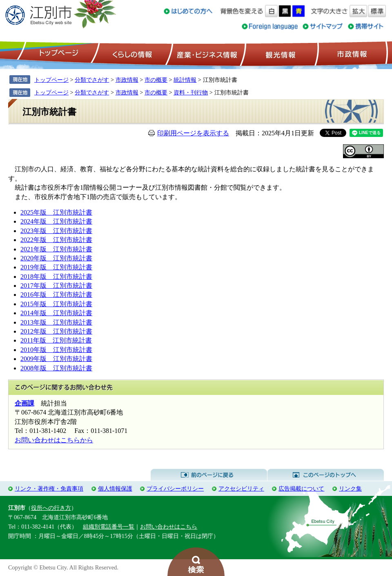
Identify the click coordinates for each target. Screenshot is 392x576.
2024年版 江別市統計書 (56, 221)
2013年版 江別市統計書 (56, 322)
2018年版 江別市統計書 (56, 277)
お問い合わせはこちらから (54, 440)
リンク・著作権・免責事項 (49, 489)
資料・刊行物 (191, 92)
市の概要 (156, 80)
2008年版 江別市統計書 (56, 368)
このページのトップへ (326, 475)
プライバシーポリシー (175, 489)
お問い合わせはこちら (169, 527)
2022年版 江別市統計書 (56, 240)
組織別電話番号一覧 (109, 527)
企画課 (24, 403)
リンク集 (350, 489)
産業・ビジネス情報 (205, 54)
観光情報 (280, 54)
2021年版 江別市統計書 (56, 249)
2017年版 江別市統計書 (56, 286)
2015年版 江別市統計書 (56, 304)
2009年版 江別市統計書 (56, 359)
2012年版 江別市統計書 (56, 331)
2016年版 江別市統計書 (56, 295)
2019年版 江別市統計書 (56, 267)
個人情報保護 (115, 489)
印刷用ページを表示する (193, 133)
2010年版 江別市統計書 (56, 350)
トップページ (58, 54)
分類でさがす (92, 80)
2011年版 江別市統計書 (56, 340)
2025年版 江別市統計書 (56, 212)
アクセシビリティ (241, 489)
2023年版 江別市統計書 (56, 231)
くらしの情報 (131, 54)
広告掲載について (301, 489)
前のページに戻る (209, 475)
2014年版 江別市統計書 (56, 313)
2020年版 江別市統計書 (56, 258)
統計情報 (185, 80)
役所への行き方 (51, 508)
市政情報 (351, 54)
